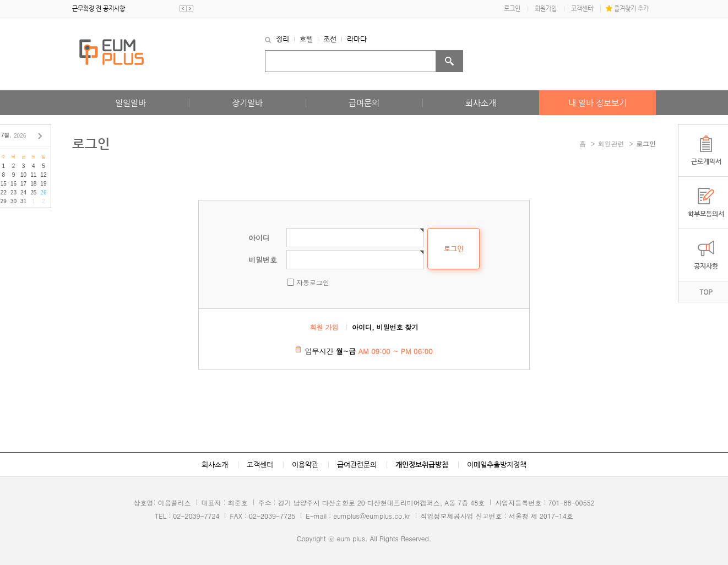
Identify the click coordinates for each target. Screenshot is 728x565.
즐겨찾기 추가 (631, 9)
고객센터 (582, 9)
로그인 (512, 9)
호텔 (306, 39)
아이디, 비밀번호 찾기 (385, 327)
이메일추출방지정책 (497, 465)
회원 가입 (324, 327)
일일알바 (131, 103)
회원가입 (546, 9)
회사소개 (481, 103)
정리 (282, 39)
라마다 (357, 39)
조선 (330, 39)
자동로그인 (313, 282)
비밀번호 (263, 260)
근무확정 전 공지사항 (99, 9)
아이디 (259, 238)
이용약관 (305, 465)
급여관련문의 (357, 465)
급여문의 (364, 103)
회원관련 (611, 143)
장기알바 (247, 103)
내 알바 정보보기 (597, 103)
